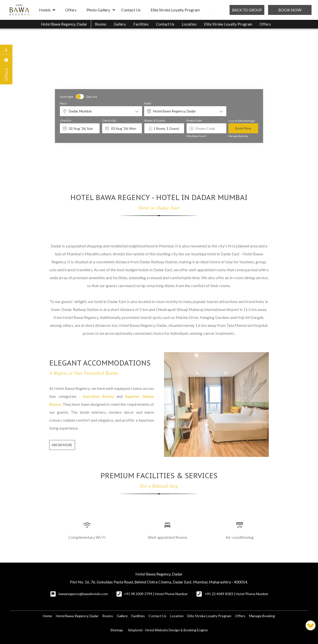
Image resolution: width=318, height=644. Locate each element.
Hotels (47, 10)
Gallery (120, 24)
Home (48, 616)
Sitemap (117, 630)
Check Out (109, 121)
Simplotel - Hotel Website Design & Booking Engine (168, 630)
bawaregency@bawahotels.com (83, 594)
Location (189, 24)
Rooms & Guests (155, 121)
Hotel (148, 103)
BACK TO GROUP (247, 10)
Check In (66, 121)
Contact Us (131, 10)
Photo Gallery (98, 10)
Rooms (101, 24)
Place (63, 103)
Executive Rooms (99, 396)
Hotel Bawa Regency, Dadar (64, 24)
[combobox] (101, 111)
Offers (71, 10)
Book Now (290, 10)
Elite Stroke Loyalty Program (175, 10)
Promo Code (194, 121)
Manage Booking (238, 136)
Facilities (141, 24)
